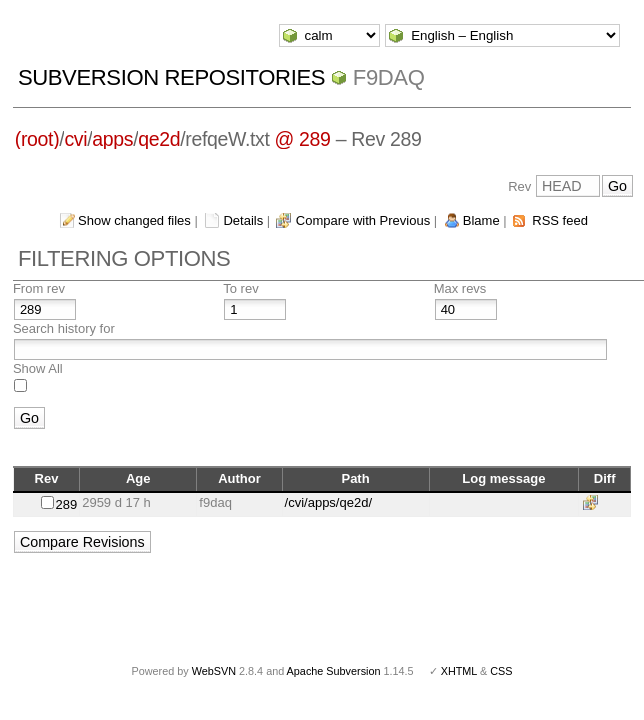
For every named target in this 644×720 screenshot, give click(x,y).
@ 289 (303, 139)
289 (66, 504)
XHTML (459, 671)
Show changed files (134, 220)
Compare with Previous (363, 220)
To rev (240, 288)
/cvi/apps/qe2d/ (328, 502)
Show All (38, 368)
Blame (481, 220)
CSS (501, 671)
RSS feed (560, 220)
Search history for (64, 328)
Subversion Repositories (171, 77)
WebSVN (214, 671)
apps (112, 139)
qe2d (159, 139)
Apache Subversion (334, 671)
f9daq (389, 77)
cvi (75, 139)
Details (243, 220)
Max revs (460, 288)
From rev (39, 288)
